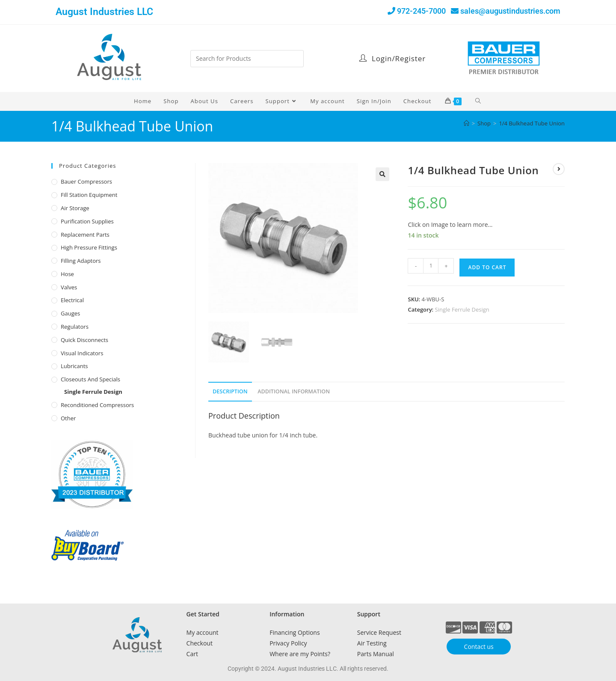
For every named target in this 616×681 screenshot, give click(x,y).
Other (68, 418)
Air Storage (75, 208)
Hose (67, 274)
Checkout (200, 643)
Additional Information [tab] (294, 391)
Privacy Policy (288, 643)
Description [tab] (230, 391)
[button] (382, 174)
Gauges (70, 313)
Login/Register (392, 58)
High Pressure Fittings (89, 247)
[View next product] (559, 169)
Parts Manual (376, 654)
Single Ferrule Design (462, 309)
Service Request (379, 632)
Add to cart (487, 267)
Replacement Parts (85, 235)
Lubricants (74, 366)
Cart (192, 654)
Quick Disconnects (84, 340)
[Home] (466, 123)
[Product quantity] (431, 266)
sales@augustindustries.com (510, 11)
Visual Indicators (82, 353)
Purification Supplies (87, 221)
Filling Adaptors (81, 261)
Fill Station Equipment (89, 195)
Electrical (72, 300)
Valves (69, 287)
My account (203, 632)
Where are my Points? (300, 654)
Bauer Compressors (86, 181)
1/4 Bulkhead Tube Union (532, 123)
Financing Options (295, 632)
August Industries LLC (104, 12)
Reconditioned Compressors (97, 405)
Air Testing (372, 643)
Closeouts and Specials (90, 379)
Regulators (75, 327)
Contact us (479, 647)
